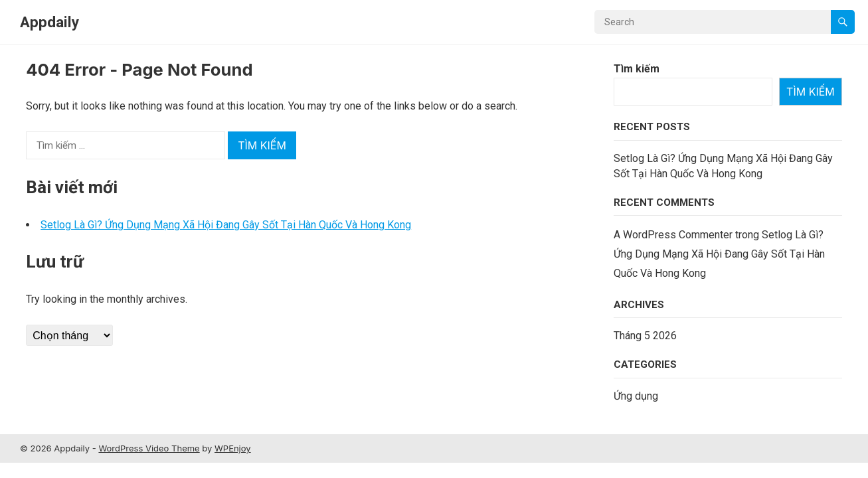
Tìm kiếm (637, 69)
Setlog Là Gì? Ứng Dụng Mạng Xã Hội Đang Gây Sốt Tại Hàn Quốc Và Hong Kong (226, 225)
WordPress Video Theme (149, 448)
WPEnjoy (233, 448)
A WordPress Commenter (673, 235)
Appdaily (49, 22)
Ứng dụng (636, 396)
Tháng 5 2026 (645, 336)
